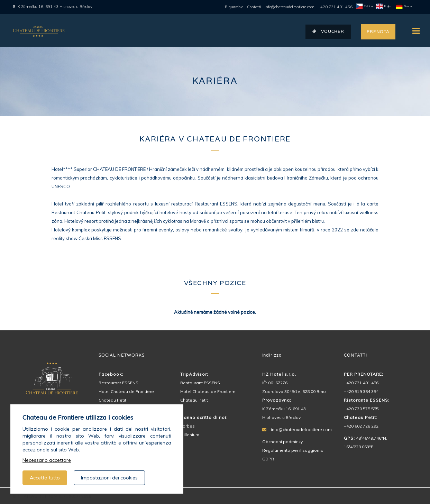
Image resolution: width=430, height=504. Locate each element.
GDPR (268, 459)
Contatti (254, 7)
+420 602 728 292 (361, 426)
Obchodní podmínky (282, 442)
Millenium (190, 435)
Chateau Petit (112, 400)
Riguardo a (234, 7)
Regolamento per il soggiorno (293, 450)
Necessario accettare (47, 460)
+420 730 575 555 (361, 409)
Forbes (187, 426)
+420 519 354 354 (361, 391)
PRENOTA (378, 32)
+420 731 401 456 (335, 7)
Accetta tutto (45, 478)
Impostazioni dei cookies (109, 478)
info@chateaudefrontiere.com (290, 7)
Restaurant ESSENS (118, 383)
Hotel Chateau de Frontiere (126, 391)
